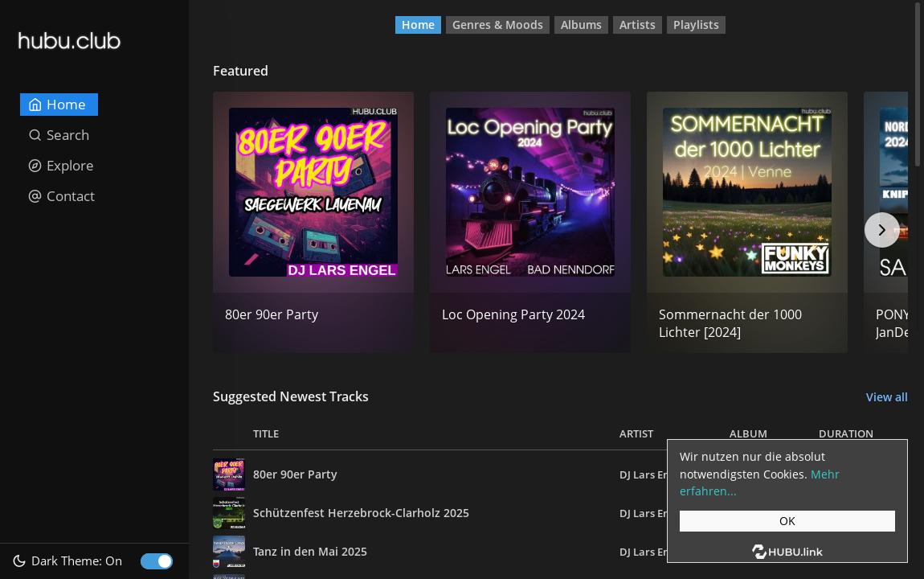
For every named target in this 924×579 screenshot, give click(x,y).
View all (887, 397)
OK (787, 521)
